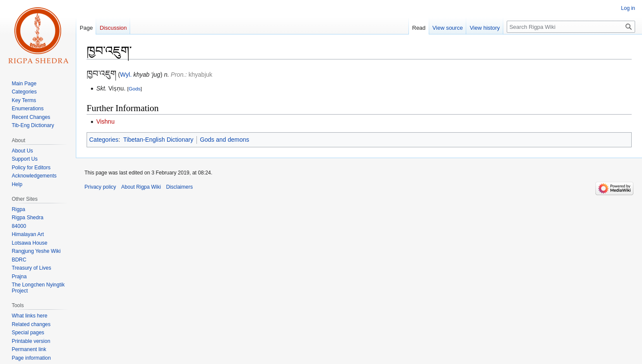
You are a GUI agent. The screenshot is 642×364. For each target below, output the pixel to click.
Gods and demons (224, 140)
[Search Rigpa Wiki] (571, 27)
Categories (104, 140)
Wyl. (126, 75)
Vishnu (105, 121)
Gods (134, 89)
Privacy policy (100, 187)
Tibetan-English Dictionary (158, 140)
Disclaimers (179, 187)
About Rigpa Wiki (141, 187)
